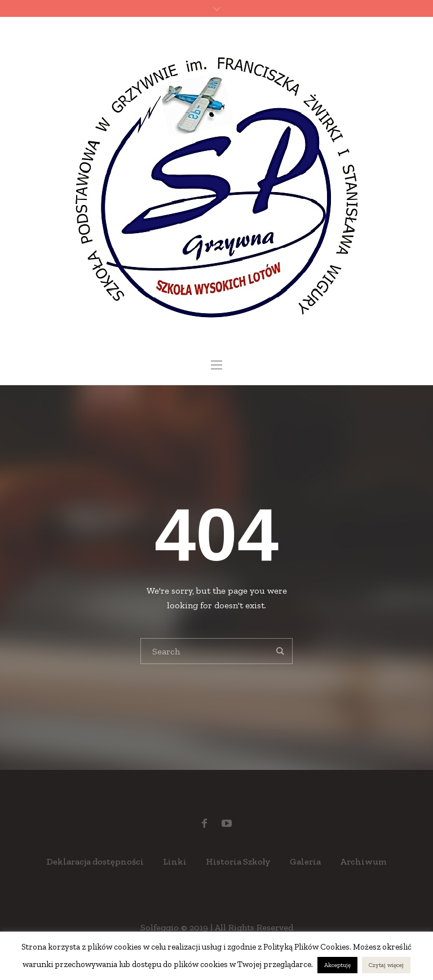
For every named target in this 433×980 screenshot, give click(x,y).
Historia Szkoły (238, 861)
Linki (175, 861)
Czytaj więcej (386, 965)
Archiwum (363, 861)
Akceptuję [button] (337, 965)
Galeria (305, 861)
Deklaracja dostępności (95, 861)
